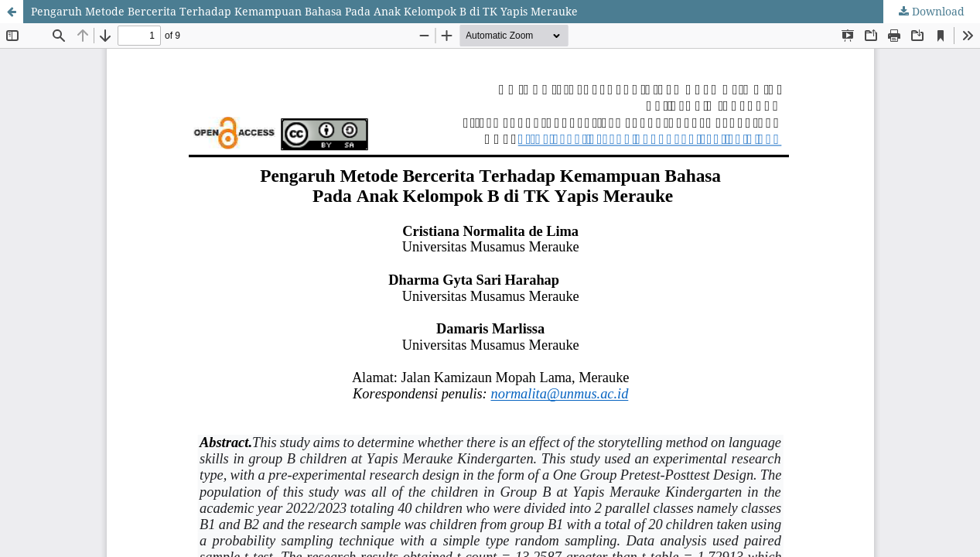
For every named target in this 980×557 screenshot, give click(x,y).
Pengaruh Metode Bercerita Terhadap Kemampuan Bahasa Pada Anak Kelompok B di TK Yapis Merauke (304, 11)
